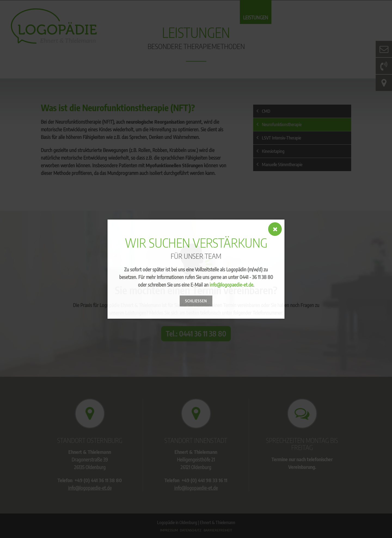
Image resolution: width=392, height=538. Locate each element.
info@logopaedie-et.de (231, 285)
